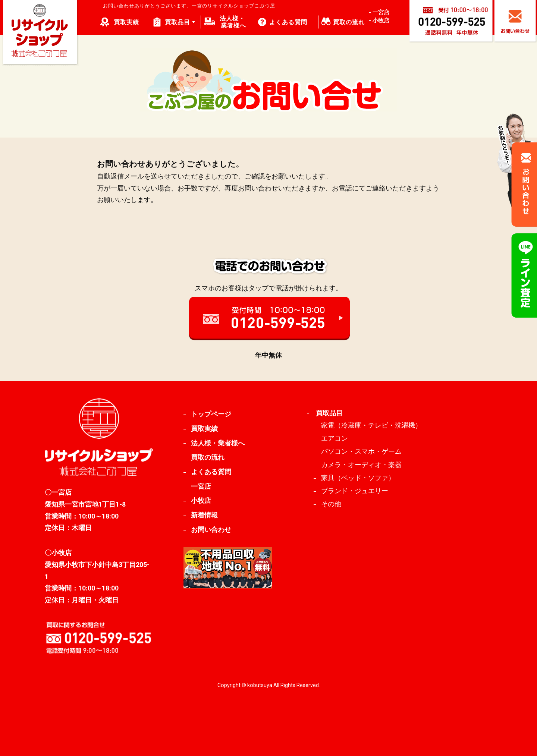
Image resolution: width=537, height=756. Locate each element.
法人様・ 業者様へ (233, 22)
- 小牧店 (379, 21)
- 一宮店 (379, 12)
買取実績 (126, 22)
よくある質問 (288, 22)
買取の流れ (349, 22)
